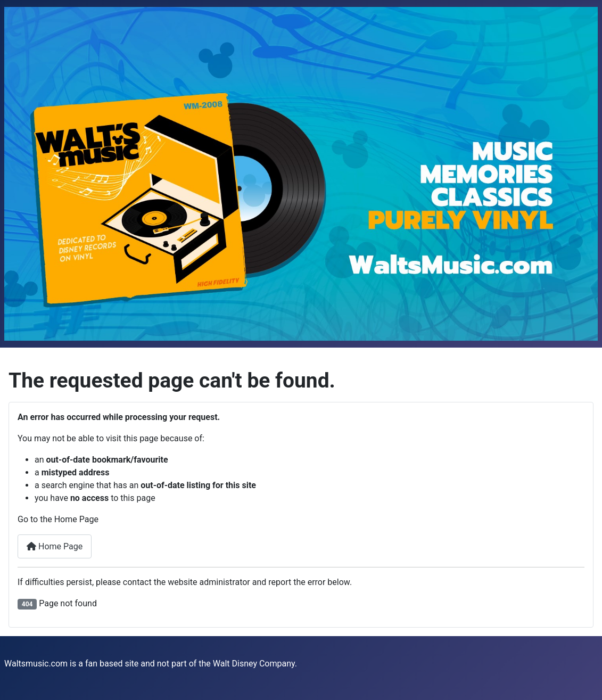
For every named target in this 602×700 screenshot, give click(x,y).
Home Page (55, 546)
